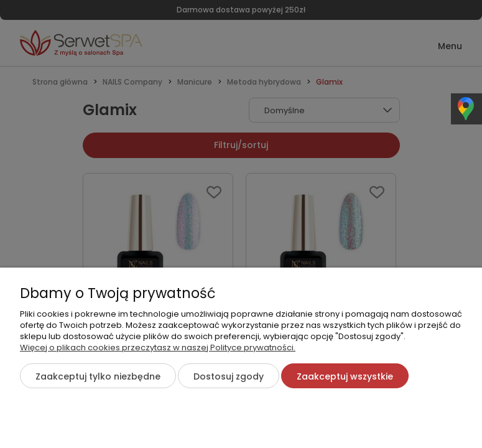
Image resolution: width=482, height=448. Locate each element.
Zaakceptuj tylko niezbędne (98, 376)
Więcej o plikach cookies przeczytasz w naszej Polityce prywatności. (158, 348)
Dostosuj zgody (229, 376)
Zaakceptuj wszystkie (345, 376)
